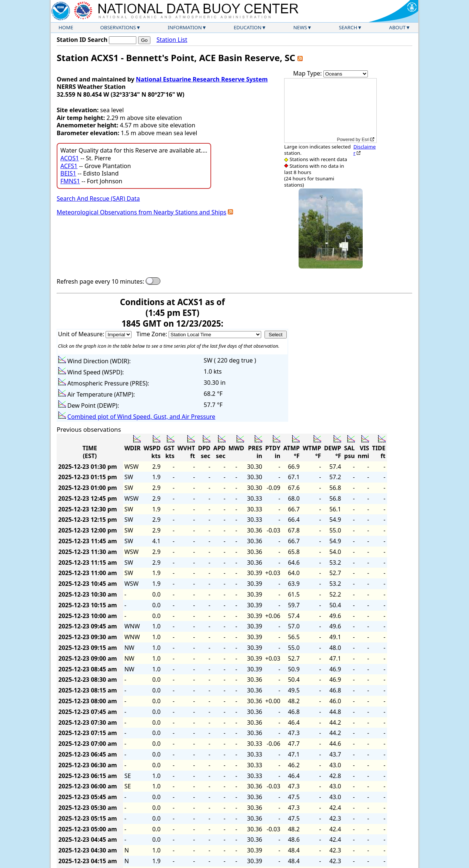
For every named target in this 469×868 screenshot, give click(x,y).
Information (185, 27)
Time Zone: (152, 334)
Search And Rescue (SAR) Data (98, 198)
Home (66, 27)
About (397, 27)
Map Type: (308, 73)
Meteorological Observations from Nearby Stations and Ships (142, 212)
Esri (365, 140)
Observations (118, 27)
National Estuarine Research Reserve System (202, 79)
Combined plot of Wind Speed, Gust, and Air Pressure (141, 417)
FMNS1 (70, 181)
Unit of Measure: (82, 334)
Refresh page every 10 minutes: (100, 282)
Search (348, 27)
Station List (172, 40)
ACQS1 (70, 158)
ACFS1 (69, 166)
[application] (330, 111)
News (300, 27)
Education (248, 27)
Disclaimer (365, 150)
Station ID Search (82, 40)
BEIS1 (68, 173)
